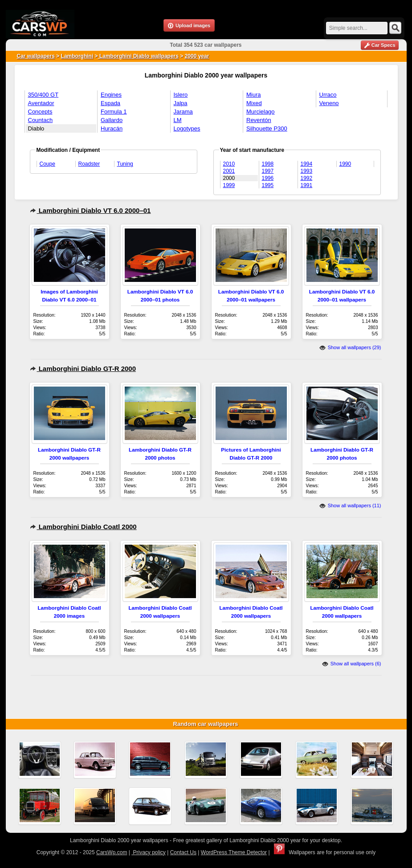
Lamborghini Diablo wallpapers (138, 56)
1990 (345, 164)
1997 (268, 171)
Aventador (41, 103)
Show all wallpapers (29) (350, 347)
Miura (254, 95)
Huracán (112, 128)
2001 (229, 171)
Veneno (329, 103)
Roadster (89, 164)
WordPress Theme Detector (234, 852)
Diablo (36, 128)
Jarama (183, 112)
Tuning (125, 164)
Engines (111, 95)
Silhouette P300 (267, 128)
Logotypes (187, 128)
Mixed (254, 103)
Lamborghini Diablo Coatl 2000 (83, 527)
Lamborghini (77, 56)
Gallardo (112, 120)
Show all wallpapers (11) (350, 505)
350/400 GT (43, 95)
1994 (307, 164)
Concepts (40, 112)
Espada (110, 103)
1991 (307, 185)
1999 (229, 185)
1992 (307, 178)
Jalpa (181, 103)
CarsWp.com (112, 852)
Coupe (47, 164)
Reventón (259, 120)
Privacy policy (149, 852)
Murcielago (261, 112)
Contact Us (183, 852)
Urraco (328, 95)
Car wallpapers (36, 56)
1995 (268, 185)
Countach (41, 120)
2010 (229, 164)
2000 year (197, 56)
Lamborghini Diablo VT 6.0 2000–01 (90, 210)
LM (178, 120)
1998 (268, 164)
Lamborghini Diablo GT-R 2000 (83, 369)
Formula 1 (114, 112)
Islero (181, 95)
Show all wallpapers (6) (352, 664)
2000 (229, 178)
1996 (268, 178)
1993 (307, 171)
